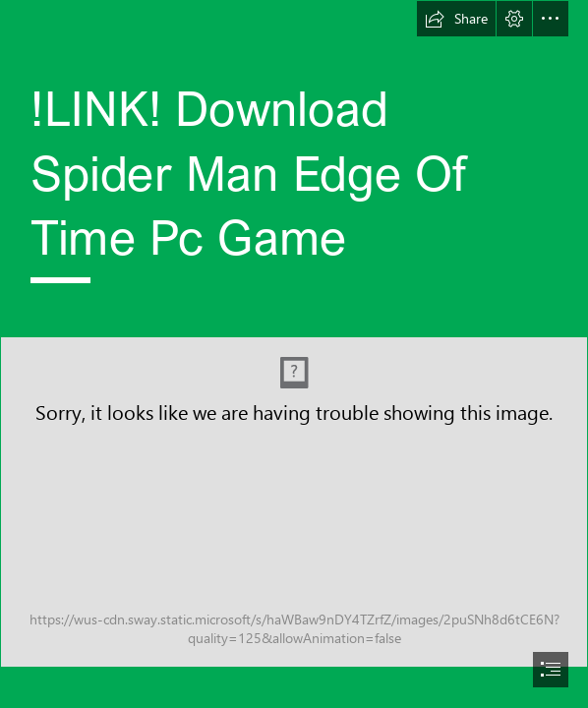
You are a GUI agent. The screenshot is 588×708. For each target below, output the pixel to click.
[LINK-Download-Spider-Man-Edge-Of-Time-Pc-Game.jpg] (294, 502)
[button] (456, 19)
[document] (294, 354)
